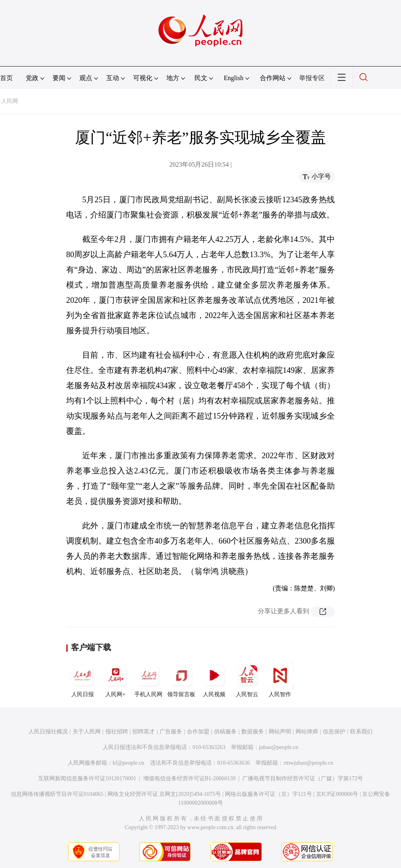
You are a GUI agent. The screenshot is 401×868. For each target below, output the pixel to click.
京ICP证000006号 (337, 794)
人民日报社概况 (48, 732)
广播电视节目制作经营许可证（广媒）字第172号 (303, 778)
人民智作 (280, 679)
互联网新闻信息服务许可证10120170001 (87, 778)
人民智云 (247, 679)
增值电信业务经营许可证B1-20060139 (189, 778)
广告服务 (171, 732)
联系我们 (361, 732)
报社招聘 (117, 732)
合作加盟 (198, 732)
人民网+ (115, 679)
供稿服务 (225, 732)
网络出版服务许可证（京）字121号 (268, 794)
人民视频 (214, 679)
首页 (6, 78)
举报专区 (312, 78)
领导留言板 (181, 679)
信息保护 (334, 732)
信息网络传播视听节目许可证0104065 (57, 794)
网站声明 (280, 732)
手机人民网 (148, 679)
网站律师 (307, 732)
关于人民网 (87, 732)
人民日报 (83, 679)
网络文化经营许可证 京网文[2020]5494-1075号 (164, 794)
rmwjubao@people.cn (308, 763)
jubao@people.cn (279, 747)
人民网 (10, 101)
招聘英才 (144, 732)
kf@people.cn (129, 763)
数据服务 (253, 732)
